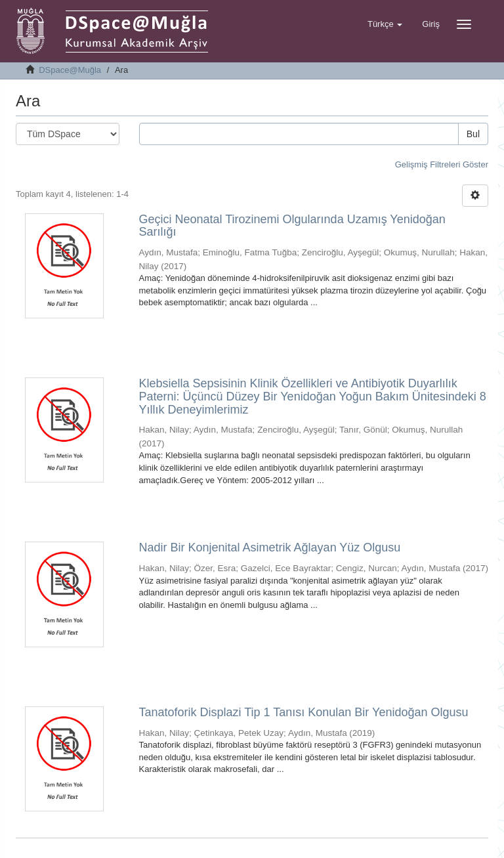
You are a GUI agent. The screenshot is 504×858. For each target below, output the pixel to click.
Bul (473, 134)
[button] (385, 24)
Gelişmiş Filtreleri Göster (442, 164)
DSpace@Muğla (70, 70)
